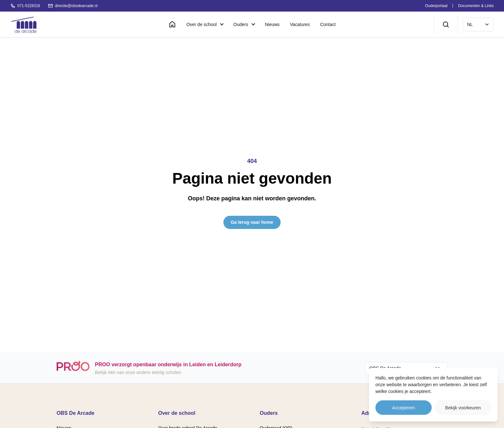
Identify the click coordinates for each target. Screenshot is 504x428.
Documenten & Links (476, 6)
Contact (328, 24)
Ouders (241, 24)
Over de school (202, 24)
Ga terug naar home (252, 222)
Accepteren (404, 408)
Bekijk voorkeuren (463, 408)
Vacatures (300, 24)
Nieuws (272, 24)
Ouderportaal (436, 6)
